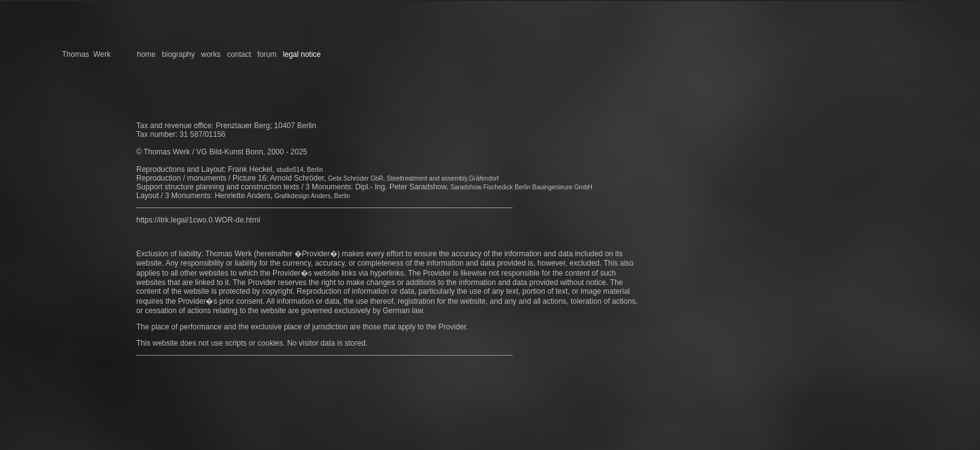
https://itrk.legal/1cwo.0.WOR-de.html (198, 220)
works (211, 54)
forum (267, 54)
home (146, 54)
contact (239, 54)
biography (177, 54)
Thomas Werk (86, 54)
